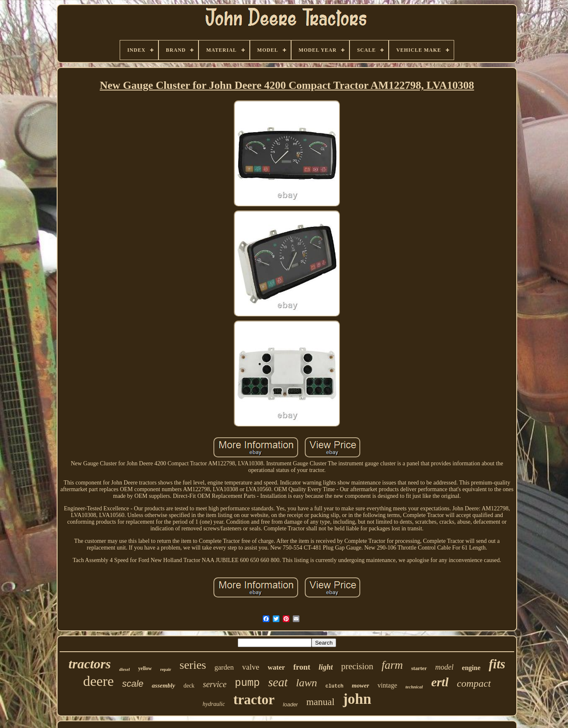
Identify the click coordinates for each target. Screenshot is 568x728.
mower (361, 685)
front (302, 667)
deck (189, 686)
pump (247, 683)
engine (471, 668)
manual (320, 702)
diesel (125, 669)
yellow (145, 668)
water (276, 667)
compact (474, 683)
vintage (387, 685)
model (445, 667)
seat (278, 682)
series (193, 665)
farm (392, 665)
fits (497, 664)
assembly (163, 685)
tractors (89, 664)
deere (98, 681)
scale (133, 684)
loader (290, 704)
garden (224, 667)
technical (414, 687)
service (215, 684)
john (357, 699)
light (326, 667)
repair (166, 669)
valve (251, 667)
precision (357, 666)
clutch (334, 686)
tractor (254, 700)
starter (419, 668)
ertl (440, 682)
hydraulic (214, 704)
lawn (307, 683)
